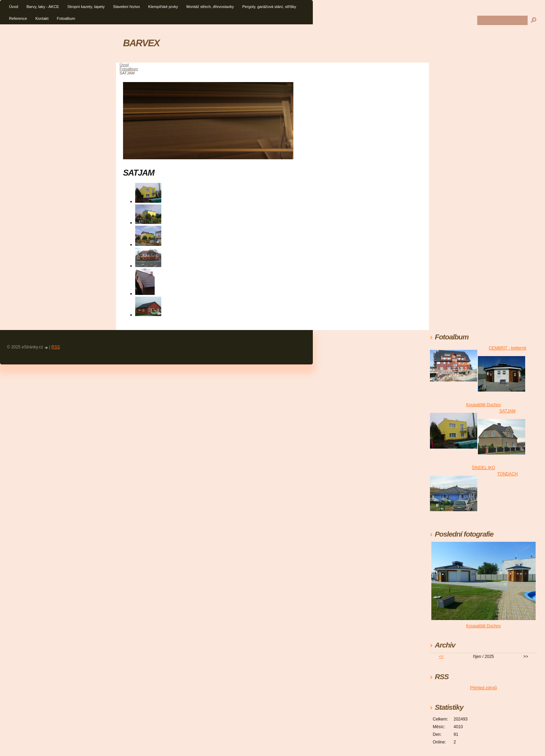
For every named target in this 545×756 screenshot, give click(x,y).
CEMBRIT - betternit (507, 348)
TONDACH (507, 474)
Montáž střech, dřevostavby (210, 7)
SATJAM (507, 411)
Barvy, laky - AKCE (43, 7)
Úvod (14, 7)
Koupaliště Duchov (483, 405)
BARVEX (141, 43)
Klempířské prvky (163, 7)
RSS (56, 347)
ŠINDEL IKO (484, 468)
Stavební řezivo (126, 7)
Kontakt (42, 18)
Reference (18, 18)
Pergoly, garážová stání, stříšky (269, 7)
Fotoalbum (66, 18)
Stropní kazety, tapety (86, 7)
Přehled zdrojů (483, 688)
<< (441, 657)
